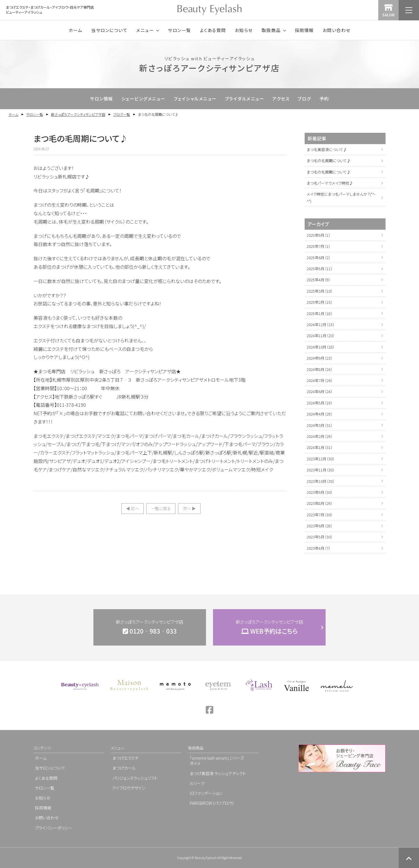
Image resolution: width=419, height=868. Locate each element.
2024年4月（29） (320, 414)
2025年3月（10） (320, 291)
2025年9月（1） (319, 235)
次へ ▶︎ (189, 508)
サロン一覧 (180, 30)
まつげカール (124, 768)
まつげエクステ (126, 758)
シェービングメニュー (143, 99)
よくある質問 (213, 30)
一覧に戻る (161, 508)
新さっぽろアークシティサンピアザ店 (78, 114)
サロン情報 (102, 99)
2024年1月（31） (320, 447)
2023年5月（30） (320, 537)
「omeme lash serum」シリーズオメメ (217, 761)
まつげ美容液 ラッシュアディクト (218, 773)
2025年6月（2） (319, 258)
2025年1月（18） (320, 313)
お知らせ (244, 30)
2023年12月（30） (321, 459)
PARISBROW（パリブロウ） (212, 803)
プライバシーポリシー (54, 828)
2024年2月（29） (320, 436)
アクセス (281, 99)
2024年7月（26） (320, 380)
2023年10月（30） (321, 481)
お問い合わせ (337, 30)
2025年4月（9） (319, 280)
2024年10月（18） (321, 347)
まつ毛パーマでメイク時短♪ (330, 183)
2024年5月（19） (320, 403)
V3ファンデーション (206, 793)
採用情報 (304, 30)
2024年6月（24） (320, 391)
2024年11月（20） (321, 336)
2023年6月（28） (320, 526)
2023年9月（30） (320, 492)
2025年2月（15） (320, 302)
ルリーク (197, 783)
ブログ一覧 (122, 114)
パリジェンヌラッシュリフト (135, 778)
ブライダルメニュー (245, 99)
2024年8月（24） (320, 369)
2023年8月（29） (320, 503)
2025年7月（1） (319, 246)
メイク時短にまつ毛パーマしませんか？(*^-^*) (341, 197)
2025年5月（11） (320, 269)
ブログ (305, 99)
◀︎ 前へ (133, 508)
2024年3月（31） (320, 425)
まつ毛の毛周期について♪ (329, 161)
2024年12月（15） (321, 325)
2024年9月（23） (320, 358)
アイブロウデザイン (129, 788)
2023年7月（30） (320, 515)
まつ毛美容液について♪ (327, 150)
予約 (324, 99)
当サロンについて (109, 30)
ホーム (76, 30)
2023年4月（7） (319, 548)
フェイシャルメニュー (195, 99)
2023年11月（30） (321, 470)
